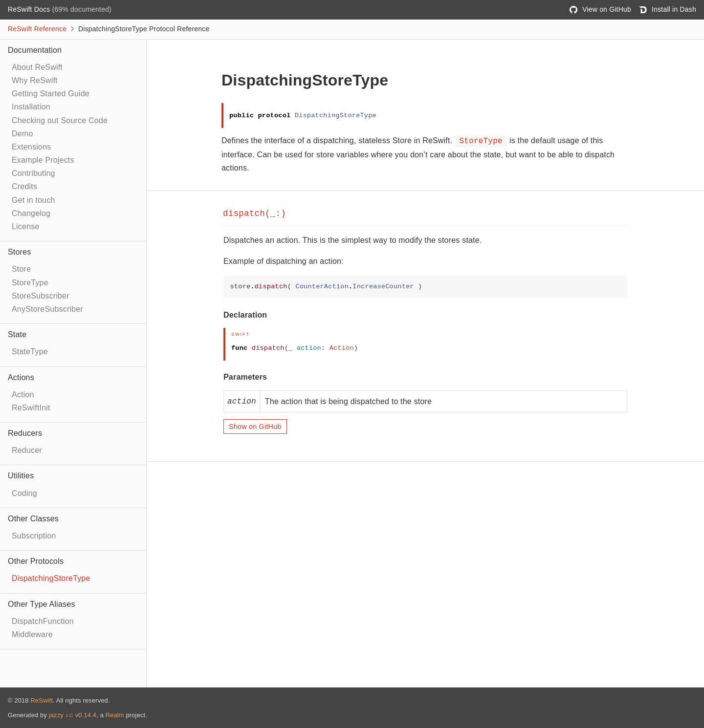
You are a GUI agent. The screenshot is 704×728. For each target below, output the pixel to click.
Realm (115, 715)
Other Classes (33, 519)
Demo (22, 134)
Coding (24, 493)
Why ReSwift (35, 80)
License (26, 226)
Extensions (31, 147)
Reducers (25, 433)
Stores (19, 252)
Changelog (31, 213)
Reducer (27, 450)
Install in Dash (668, 9)
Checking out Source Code (60, 120)
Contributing (33, 173)
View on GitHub (600, 9)
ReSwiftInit (31, 408)
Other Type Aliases (42, 604)
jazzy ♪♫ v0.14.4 (73, 715)
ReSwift (42, 700)
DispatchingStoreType (51, 578)
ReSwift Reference (37, 29)
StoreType (30, 283)
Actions (21, 377)
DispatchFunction (43, 621)
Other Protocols (36, 561)
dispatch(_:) (254, 214)
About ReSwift (37, 67)
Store (21, 269)
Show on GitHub (255, 427)
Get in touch (33, 200)
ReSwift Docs (30, 9)
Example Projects (43, 160)
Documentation (35, 50)
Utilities (21, 476)
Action (23, 395)
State (17, 334)
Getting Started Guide (51, 94)
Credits (24, 186)
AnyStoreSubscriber (47, 309)
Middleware (32, 634)
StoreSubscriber (41, 296)
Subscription (34, 536)
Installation (31, 107)
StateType (30, 352)
